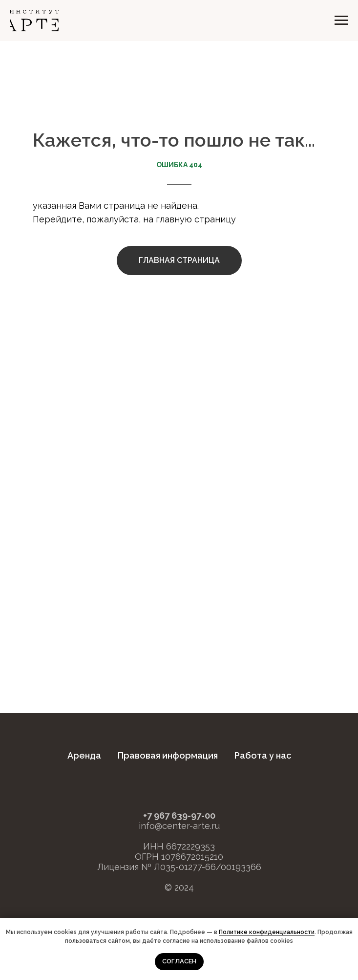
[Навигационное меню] (341, 21)
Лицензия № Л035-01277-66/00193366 (179, 867)
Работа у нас (263, 755)
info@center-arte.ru (179, 826)
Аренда (84, 755)
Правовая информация (168, 755)
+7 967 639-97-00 (179, 816)
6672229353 (190, 846)
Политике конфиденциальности (267, 932)
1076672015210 (192, 857)
